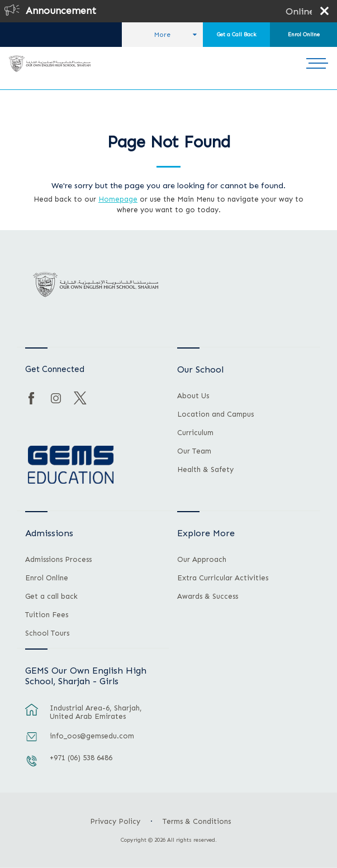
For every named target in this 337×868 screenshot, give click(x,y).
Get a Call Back (237, 35)
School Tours (47, 633)
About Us (193, 396)
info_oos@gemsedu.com (92, 736)
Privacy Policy (115, 821)
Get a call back (51, 597)
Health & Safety (205, 470)
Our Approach (202, 560)
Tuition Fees (47, 615)
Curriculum (195, 433)
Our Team (194, 451)
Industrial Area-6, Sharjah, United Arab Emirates (96, 712)
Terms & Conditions (197, 821)
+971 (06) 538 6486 (81, 758)
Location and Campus (215, 414)
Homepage (118, 199)
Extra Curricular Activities (223, 578)
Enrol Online (304, 35)
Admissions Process (58, 560)
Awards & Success (208, 597)
